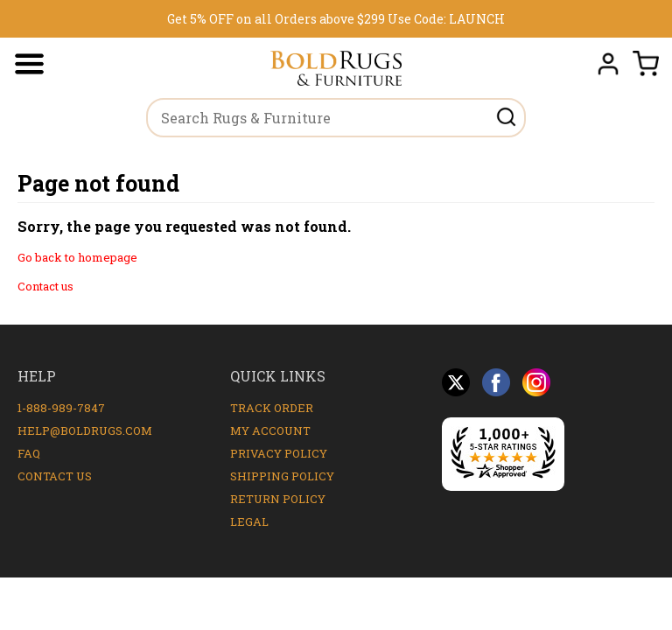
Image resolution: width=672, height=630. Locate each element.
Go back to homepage (77, 257)
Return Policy (278, 499)
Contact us (45, 286)
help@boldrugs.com (85, 430)
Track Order (272, 408)
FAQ (29, 453)
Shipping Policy (282, 476)
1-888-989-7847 (61, 408)
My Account (270, 430)
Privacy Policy (279, 453)
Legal (249, 521)
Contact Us (55, 476)
